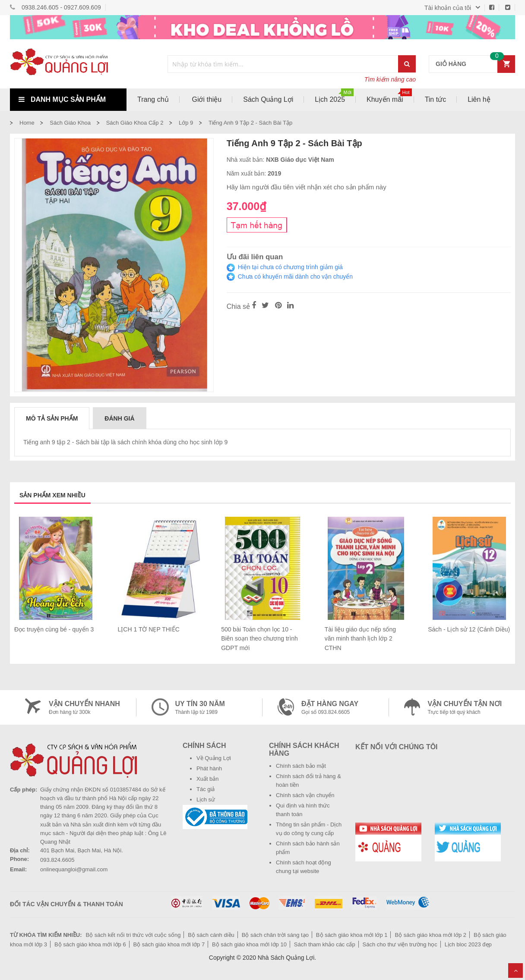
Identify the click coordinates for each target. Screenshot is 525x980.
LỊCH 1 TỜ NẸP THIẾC (149, 629)
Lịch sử (206, 799)
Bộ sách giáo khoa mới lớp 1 (352, 935)
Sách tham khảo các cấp (325, 944)
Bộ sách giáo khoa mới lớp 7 (169, 944)
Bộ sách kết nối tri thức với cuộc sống (133, 935)
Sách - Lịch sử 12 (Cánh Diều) (469, 629)
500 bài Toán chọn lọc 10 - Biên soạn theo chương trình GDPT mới (259, 639)
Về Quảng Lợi (214, 758)
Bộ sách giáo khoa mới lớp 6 (90, 944)
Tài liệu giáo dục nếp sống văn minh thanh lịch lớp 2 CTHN (360, 639)
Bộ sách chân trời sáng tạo (275, 935)
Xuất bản (208, 779)
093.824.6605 (57, 860)
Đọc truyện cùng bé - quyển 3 (54, 629)
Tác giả (206, 789)
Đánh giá (119, 418)
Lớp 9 (186, 123)
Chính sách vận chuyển (305, 795)
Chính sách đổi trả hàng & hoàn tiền (308, 781)
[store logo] (68, 64)
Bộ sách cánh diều (211, 935)
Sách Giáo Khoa (70, 123)
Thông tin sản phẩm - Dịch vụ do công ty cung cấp (309, 829)
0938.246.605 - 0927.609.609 (61, 7)
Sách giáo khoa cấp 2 (135, 123)
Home (27, 123)
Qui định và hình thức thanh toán (303, 810)
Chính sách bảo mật (301, 766)
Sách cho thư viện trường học (400, 944)
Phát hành (209, 768)
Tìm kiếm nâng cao (390, 79)
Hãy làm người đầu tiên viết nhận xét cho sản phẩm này (307, 187)
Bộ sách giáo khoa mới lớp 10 (249, 944)
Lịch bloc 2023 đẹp (468, 944)
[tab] (52, 418)
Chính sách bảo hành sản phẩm (308, 848)
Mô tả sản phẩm (52, 418)
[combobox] (283, 64)
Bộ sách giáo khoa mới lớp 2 (430, 935)
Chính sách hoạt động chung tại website (304, 867)
